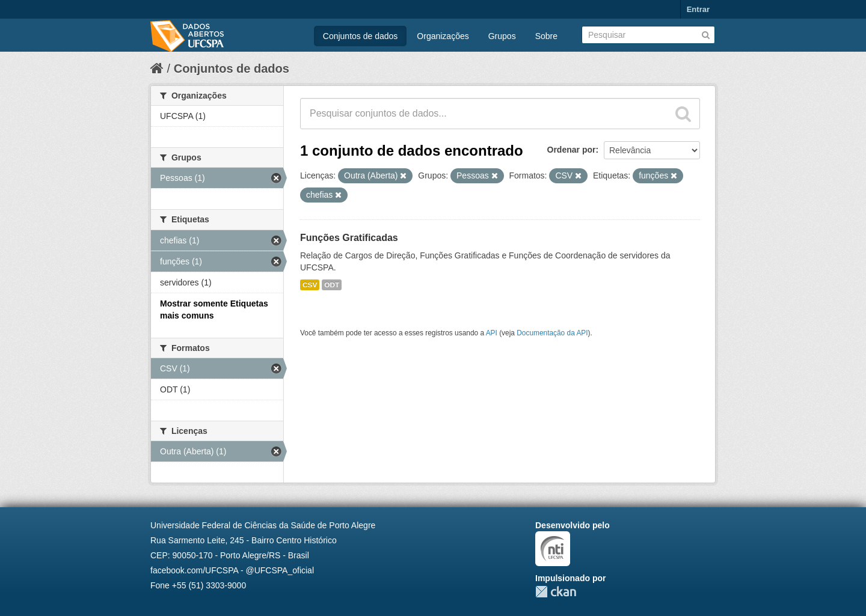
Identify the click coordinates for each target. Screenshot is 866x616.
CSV (310, 285)
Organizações (443, 36)
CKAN (556, 592)
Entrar (698, 9)
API (492, 333)
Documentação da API (552, 333)
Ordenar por (572, 150)
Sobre (546, 36)
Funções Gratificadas (349, 238)
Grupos (502, 36)
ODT (332, 285)
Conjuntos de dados (361, 36)
